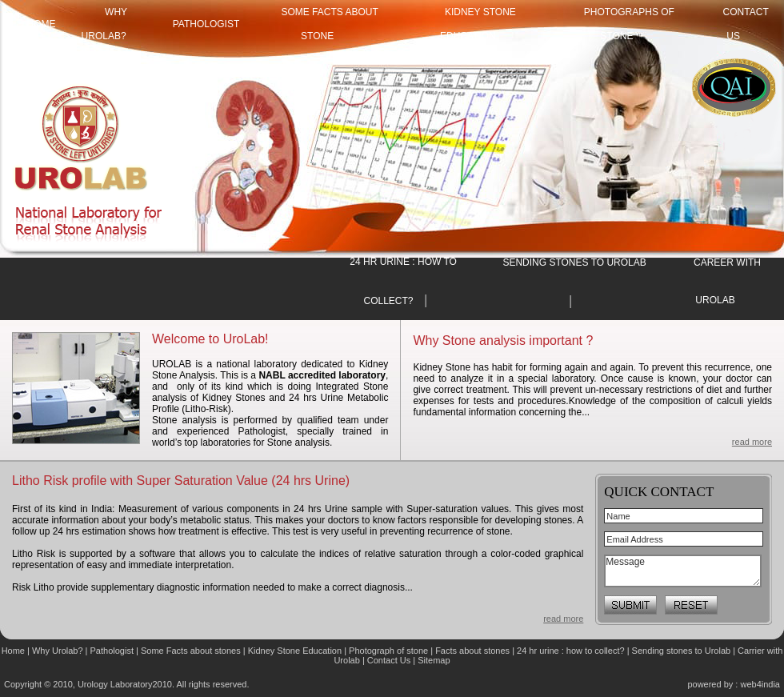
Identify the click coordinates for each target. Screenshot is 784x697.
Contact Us (390, 660)
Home (14, 651)
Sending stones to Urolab (682, 651)
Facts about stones (472, 651)
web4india (760, 684)
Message (683, 571)
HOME (42, 24)
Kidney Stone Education (295, 651)
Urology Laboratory (115, 684)
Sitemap (434, 660)
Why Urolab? (58, 651)
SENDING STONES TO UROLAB (574, 262)
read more (752, 442)
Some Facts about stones (191, 651)
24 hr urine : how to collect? (571, 651)
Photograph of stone (388, 651)
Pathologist (206, 24)
